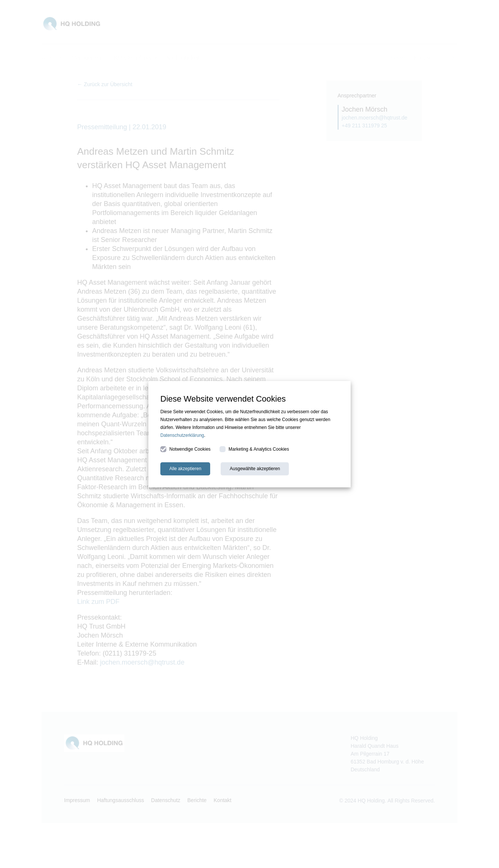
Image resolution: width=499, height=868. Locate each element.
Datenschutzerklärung (182, 435)
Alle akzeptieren (185, 469)
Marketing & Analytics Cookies (254, 449)
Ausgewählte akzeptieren (255, 469)
